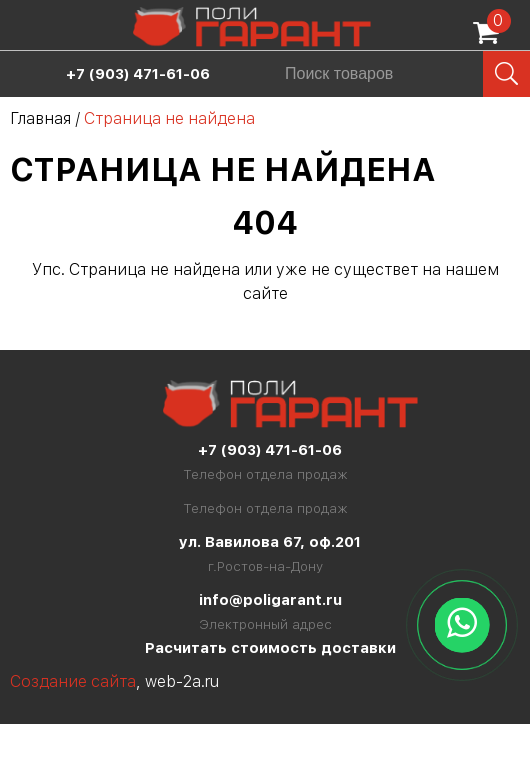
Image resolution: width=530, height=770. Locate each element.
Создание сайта (73, 681)
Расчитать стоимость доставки (270, 648)
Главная (40, 118)
